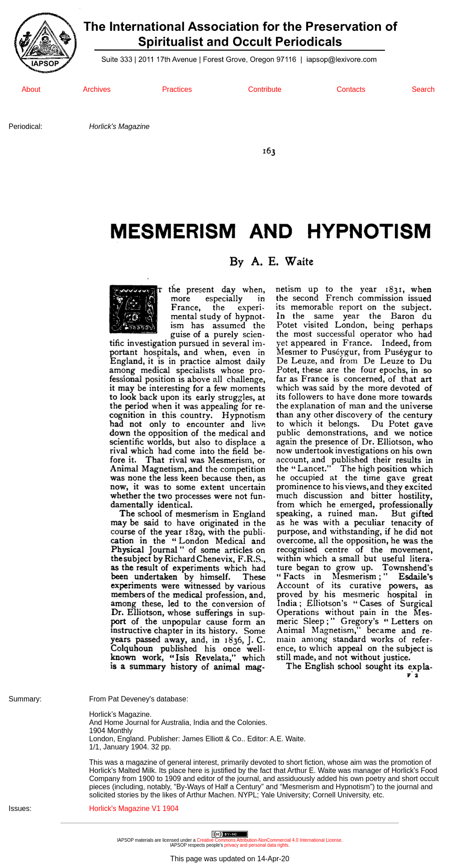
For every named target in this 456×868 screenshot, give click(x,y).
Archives (97, 89)
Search (423, 89)
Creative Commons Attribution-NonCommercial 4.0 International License (269, 840)
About (31, 89)
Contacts (351, 89)
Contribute (265, 89)
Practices (177, 89)
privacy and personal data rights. (257, 845)
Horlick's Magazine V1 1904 (134, 808)
